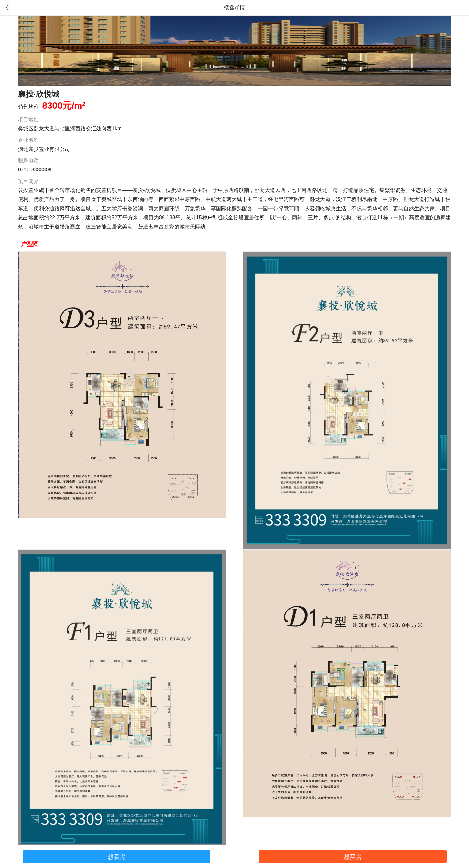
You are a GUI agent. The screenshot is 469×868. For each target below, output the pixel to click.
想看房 (117, 857)
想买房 (353, 857)
